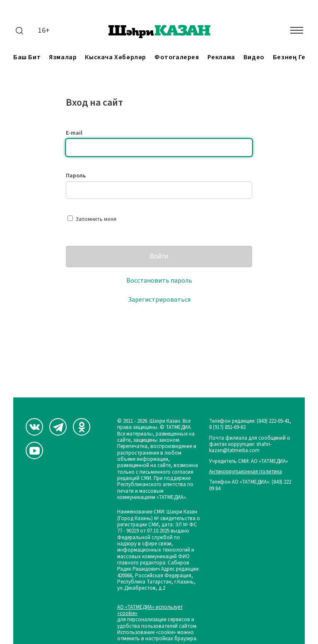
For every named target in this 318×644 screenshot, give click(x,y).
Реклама (221, 57)
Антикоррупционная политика (246, 472)
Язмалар (63, 57)
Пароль (76, 176)
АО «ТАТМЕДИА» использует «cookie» (150, 611)
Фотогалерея (177, 57)
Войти (159, 256)
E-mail (74, 133)
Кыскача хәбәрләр (116, 57)
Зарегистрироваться (159, 300)
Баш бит (27, 57)
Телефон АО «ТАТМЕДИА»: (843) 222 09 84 (250, 485)
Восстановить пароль (159, 281)
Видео (254, 57)
